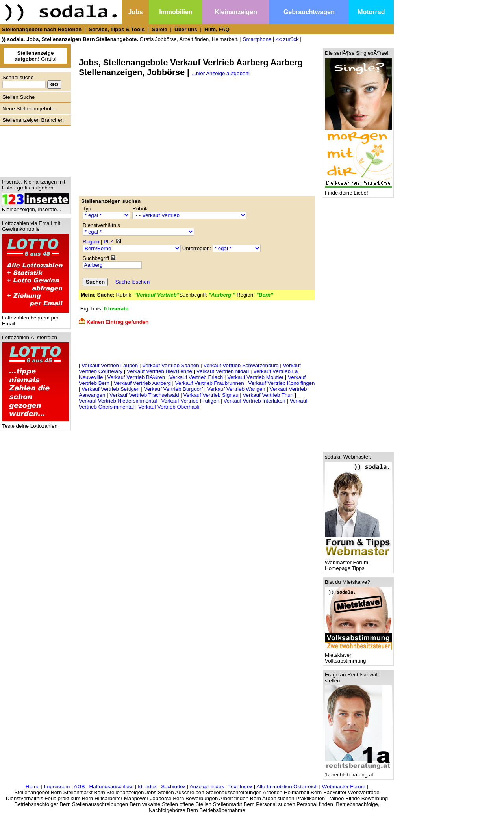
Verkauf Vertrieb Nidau (223, 371)
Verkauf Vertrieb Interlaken (255, 401)
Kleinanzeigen (236, 12)
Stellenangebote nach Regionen (42, 29)
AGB (80, 786)
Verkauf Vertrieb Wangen (236, 389)
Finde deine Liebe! (358, 190)
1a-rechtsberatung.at (358, 772)
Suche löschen (132, 282)
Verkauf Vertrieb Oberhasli (169, 407)
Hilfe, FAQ (217, 29)
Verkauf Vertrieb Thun (268, 395)
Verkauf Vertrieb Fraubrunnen (210, 383)
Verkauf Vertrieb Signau (211, 395)
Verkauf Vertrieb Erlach (196, 377)
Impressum (57, 786)
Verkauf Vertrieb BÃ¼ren (136, 377)
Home (33, 786)
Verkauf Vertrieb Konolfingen (282, 383)
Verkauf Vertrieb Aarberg (142, 383)
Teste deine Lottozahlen (35, 424)
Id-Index (147, 786)
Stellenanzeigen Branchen (33, 120)
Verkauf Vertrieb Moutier (255, 377)
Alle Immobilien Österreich (287, 786)
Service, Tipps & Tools (117, 29)
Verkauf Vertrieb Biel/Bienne (159, 371)
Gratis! (36, 56)
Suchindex (173, 786)
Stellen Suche (19, 97)
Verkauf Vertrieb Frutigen (190, 401)
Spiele (159, 29)
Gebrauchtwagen (309, 12)
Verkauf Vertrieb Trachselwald (144, 395)
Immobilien (176, 12)
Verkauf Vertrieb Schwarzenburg (241, 365)
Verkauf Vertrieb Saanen (171, 365)
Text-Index (241, 786)
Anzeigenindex (207, 786)
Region (91, 242)
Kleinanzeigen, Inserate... (35, 207)
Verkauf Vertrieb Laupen (110, 365)
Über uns (186, 29)
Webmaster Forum (344, 786)
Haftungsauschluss (112, 786)
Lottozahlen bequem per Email (35, 318)
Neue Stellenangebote (28, 109)
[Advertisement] (33, 149)
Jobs (135, 12)
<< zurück (287, 39)
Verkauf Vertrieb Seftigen (110, 389)
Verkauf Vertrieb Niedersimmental (118, 401)
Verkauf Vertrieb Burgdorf (174, 389)
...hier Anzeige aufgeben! (221, 73)
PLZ (108, 242)
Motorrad (371, 12)
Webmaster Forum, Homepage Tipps (358, 563)
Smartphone (257, 39)
